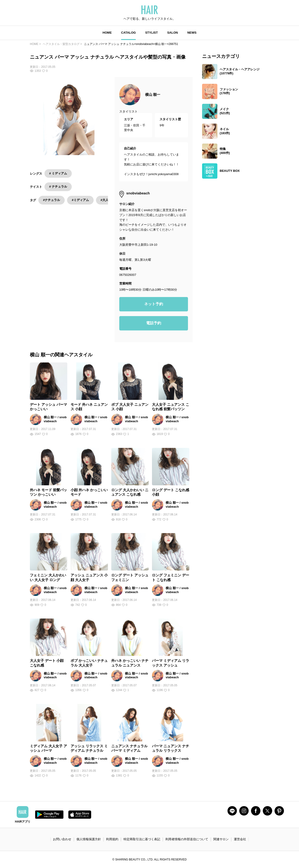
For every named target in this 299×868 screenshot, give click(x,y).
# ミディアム (58, 173)
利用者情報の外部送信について (187, 839)
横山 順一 (153, 94)
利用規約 (112, 839)
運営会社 (240, 839)
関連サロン (221, 839)
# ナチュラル (58, 187)
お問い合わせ (62, 839)
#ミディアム (80, 200)
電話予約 (154, 323)
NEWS (192, 33)
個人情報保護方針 (89, 839)
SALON (173, 33)
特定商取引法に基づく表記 (142, 839)
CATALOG (128, 33)
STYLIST (151, 33)
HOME (107, 33)
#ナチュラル (52, 200)
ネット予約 (154, 304)
